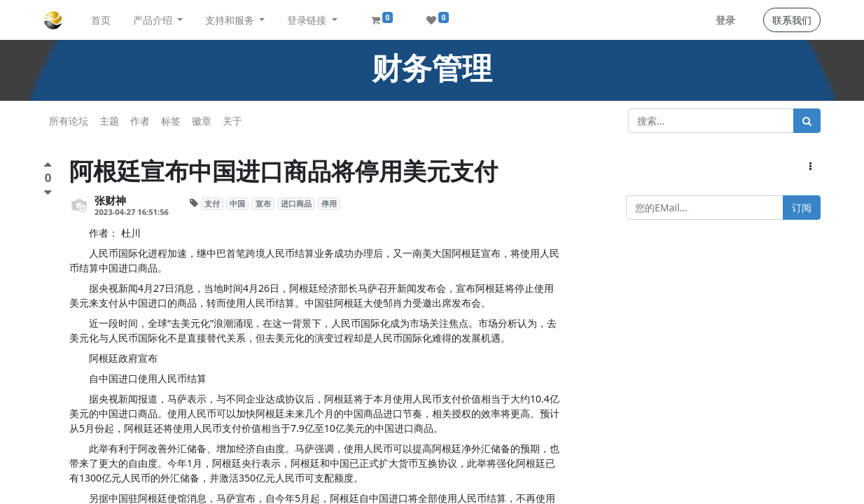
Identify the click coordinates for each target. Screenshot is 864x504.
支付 (212, 204)
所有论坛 (69, 121)
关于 (232, 121)
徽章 (202, 121)
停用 (329, 204)
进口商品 (296, 204)
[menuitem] (101, 20)
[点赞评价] (48, 166)
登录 (725, 20)
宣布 (263, 204)
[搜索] (807, 121)
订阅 (802, 208)
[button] (810, 166)
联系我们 (792, 20)
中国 (237, 204)
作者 (140, 121)
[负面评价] (48, 192)
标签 (171, 121)
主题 (109, 121)
